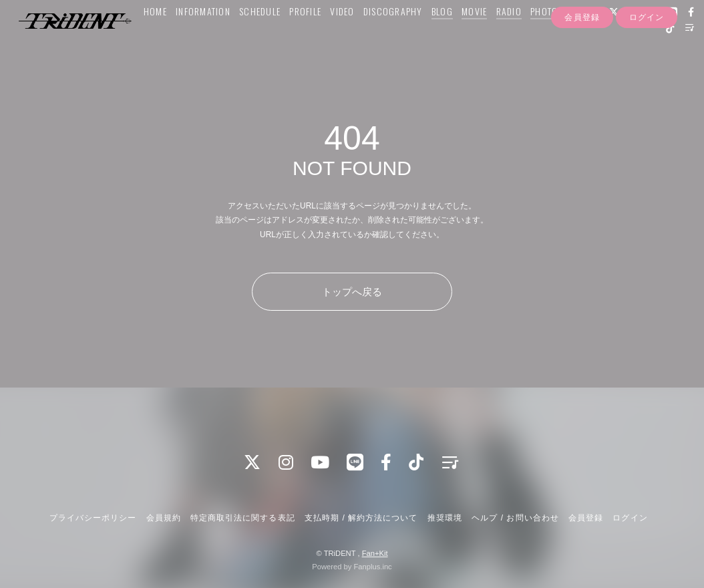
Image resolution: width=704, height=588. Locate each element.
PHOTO (542, 38)
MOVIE (472, 38)
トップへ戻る (352, 292)
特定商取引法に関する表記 (242, 518)
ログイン (647, 79)
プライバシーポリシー (93, 518)
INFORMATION (201, 38)
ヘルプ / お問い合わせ (515, 518)
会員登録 (582, 79)
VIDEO (340, 38)
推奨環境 (445, 518)
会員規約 (164, 518)
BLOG (439, 38)
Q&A (574, 38)
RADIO (506, 38)
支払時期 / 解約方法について (361, 518)
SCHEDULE (258, 38)
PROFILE (303, 38)
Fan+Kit (375, 553)
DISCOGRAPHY (390, 38)
